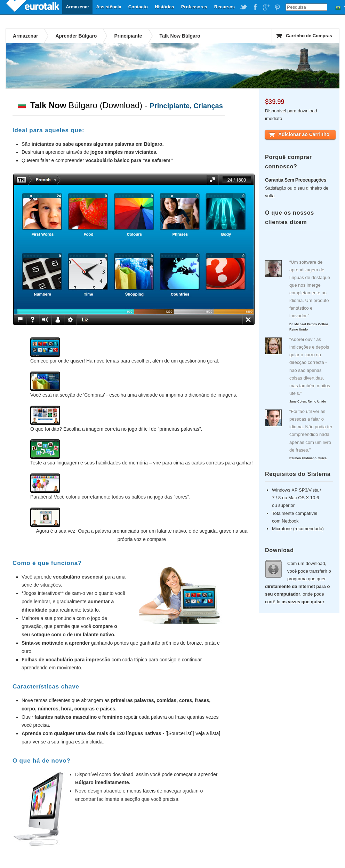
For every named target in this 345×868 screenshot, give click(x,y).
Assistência (109, 7)
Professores (194, 7)
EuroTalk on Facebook (255, 7)
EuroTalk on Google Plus (266, 7)
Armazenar (77, 7)
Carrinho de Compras (309, 36)
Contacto (138, 7)
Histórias (165, 7)
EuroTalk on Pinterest (277, 7)
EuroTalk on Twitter (244, 7)
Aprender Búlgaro (76, 36)
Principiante (128, 36)
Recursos (224, 7)
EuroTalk (33, 7)
